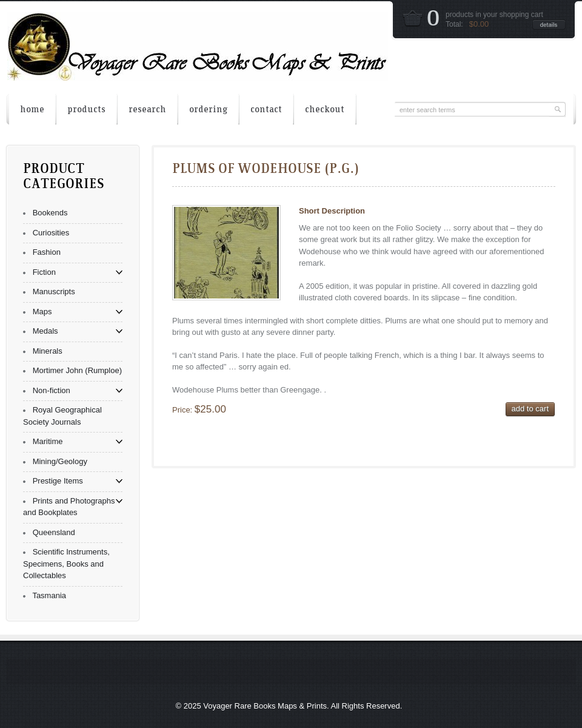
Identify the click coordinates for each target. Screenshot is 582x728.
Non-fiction (52, 390)
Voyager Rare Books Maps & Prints (265, 706)
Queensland (54, 532)
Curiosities (51, 233)
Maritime (48, 441)
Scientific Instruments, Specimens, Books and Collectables (66, 564)
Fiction (44, 272)
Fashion (47, 252)
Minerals (48, 351)
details (549, 25)
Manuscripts (54, 292)
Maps (42, 312)
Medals (45, 331)
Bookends (50, 213)
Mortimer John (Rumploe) (77, 370)
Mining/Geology (60, 461)
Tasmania (49, 595)
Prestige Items (58, 481)
